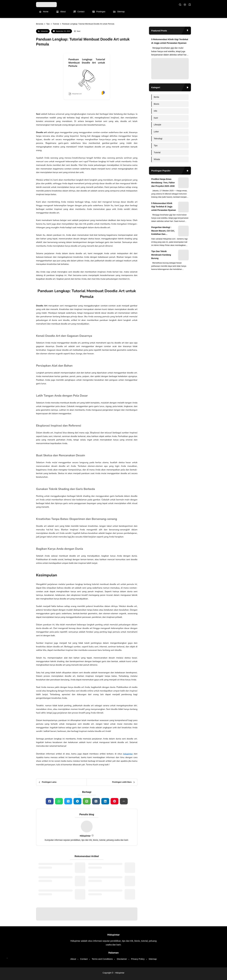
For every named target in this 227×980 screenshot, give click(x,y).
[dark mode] (185, 5)
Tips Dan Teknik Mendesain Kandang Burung (161, 255)
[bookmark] (190, 5)
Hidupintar (44, 31)
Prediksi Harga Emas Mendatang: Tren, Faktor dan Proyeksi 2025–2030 (163, 183)
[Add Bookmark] (77, 31)
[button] (124, 801)
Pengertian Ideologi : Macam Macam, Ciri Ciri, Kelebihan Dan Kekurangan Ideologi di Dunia (163, 231)
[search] (180, 5)
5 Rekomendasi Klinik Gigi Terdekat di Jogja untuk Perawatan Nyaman (170, 41)
